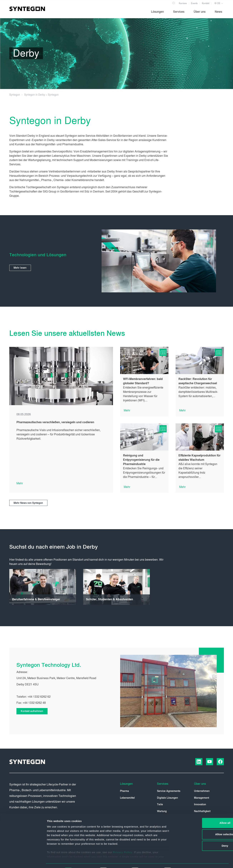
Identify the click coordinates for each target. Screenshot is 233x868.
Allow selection (203, 825)
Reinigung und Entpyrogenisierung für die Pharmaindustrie (141, 460)
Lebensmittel (127, 798)
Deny (203, 836)
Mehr (20, 483)
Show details (188, 861)
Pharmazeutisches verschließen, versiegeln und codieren (55, 422)
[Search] (174, 3)
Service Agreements (169, 791)
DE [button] (217, 3)
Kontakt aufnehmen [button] (32, 711)
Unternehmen (202, 791)
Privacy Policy (123, 843)
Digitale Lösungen (167, 798)
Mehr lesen (20, 268)
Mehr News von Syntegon (29, 503)
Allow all (203, 813)
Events (194, 3)
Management (202, 798)
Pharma (124, 791)
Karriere (183, 3)
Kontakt (206, 3)
